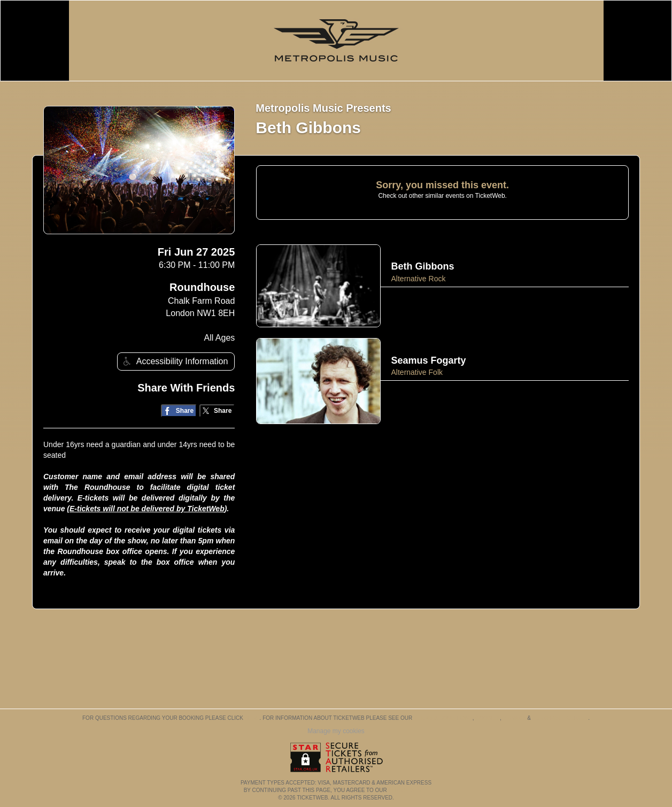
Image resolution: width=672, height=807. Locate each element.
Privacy (515, 718)
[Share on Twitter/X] (217, 411)
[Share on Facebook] (179, 411)
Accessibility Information (174, 361)
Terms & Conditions (443, 718)
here (252, 718)
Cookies (488, 718)
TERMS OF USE (408, 790)
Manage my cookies (336, 731)
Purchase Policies (560, 718)
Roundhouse (202, 287)
